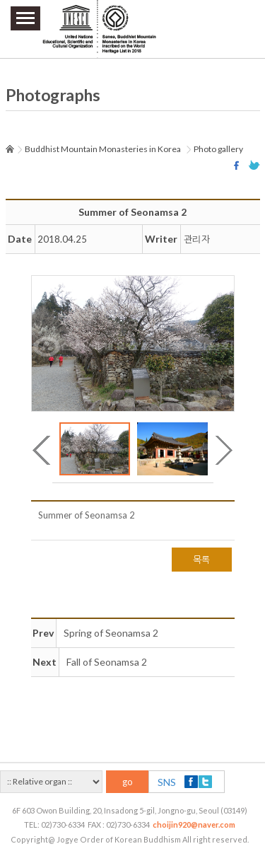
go (128, 782)
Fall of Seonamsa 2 (107, 662)
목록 (202, 560)
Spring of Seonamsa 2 (111, 633)
